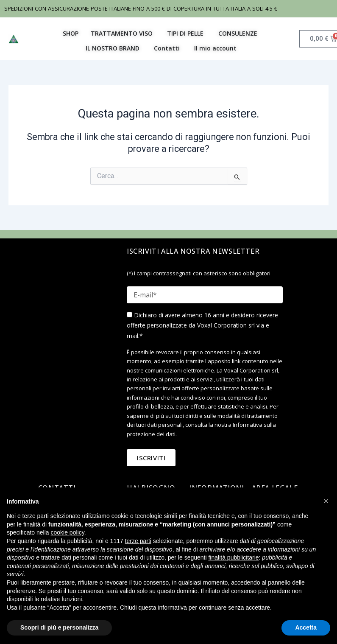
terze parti (138, 541)
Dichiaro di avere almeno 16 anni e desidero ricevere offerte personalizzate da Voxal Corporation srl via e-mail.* (202, 325)
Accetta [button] (306, 627)
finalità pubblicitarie (233, 557)
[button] (326, 501)
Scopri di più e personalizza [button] (59, 627)
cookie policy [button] (68, 532)
